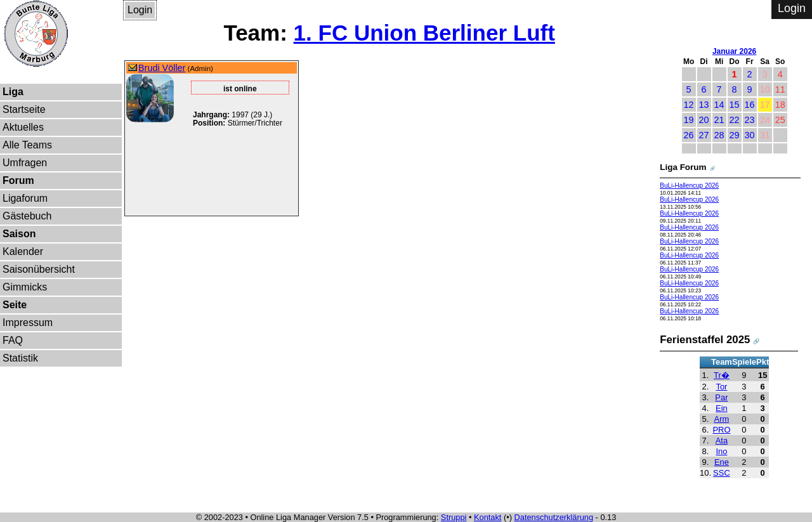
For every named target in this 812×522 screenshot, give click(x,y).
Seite (15, 305)
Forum (18, 180)
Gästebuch (27, 216)
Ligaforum (25, 198)
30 (750, 135)
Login (140, 10)
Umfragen (25, 163)
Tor (721, 387)
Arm (722, 419)
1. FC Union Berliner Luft (424, 33)
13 (704, 105)
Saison (19, 234)
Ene (722, 462)
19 (689, 120)
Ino (721, 451)
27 (704, 135)
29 (735, 135)
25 (780, 120)
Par (721, 397)
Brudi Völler (162, 68)
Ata (722, 440)
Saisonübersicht (39, 269)
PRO (721, 430)
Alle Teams (27, 145)
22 (735, 120)
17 (765, 105)
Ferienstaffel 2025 (705, 340)
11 (780, 89)
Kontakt (488, 517)
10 (765, 89)
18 (780, 105)
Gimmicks (25, 287)
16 (750, 105)
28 (719, 135)
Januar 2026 (734, 51)
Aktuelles (23, 127)
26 (689, 135)
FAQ (13, 340)
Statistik (20, 358)
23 (750, 120)
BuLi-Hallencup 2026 (689, 186)
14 (719, 105)
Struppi (454, 517)
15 (735, 105)
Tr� (722, 375)
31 (765, 135)
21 (719, 120)
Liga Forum (683, 167)
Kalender (23, 251)
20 (704, 120)
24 (765, 120)
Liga (13, 92)
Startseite (24, 109)
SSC (722, 473)
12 (689, 105)
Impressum (28, 323)
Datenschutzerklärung (554, 517)
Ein (722, 408)
